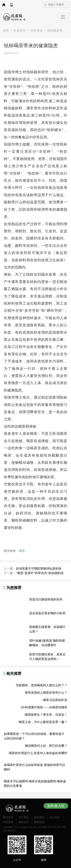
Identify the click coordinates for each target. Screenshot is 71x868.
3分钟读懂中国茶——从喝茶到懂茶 (44, 707)
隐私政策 (39, 822)
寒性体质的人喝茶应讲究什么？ (46, 693)
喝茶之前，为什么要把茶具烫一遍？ (43, 722)
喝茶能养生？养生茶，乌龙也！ (46, 715)
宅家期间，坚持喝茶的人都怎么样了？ (41, 685)
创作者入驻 (56, 806)
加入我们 (55, 817)
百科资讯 (37, 31)
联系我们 (39, 817)
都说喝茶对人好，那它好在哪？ (46, 746)
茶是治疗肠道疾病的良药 (46, 599)
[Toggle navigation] (63, 17)
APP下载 (11, 5)
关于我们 (24, 817)
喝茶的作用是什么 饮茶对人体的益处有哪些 (38, 753)
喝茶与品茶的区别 (55, 700)
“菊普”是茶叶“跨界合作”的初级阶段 (40, 573)
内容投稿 (8, 822)
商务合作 (24, 822)
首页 (6, 31)
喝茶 (22, 551)
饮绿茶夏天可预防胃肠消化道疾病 (39, 569)
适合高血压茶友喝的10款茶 (47, 613)
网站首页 (4, 5)
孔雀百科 (20, 31)
